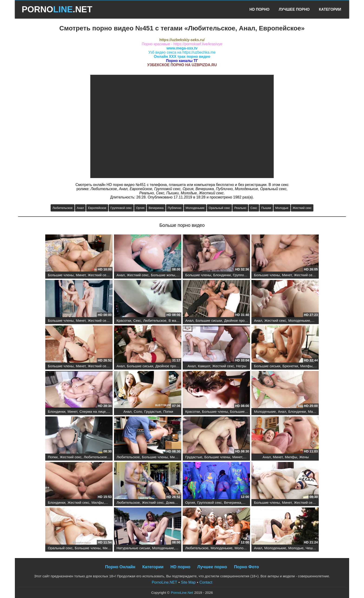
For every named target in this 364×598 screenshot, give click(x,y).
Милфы (306, 366)
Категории (330, 9)
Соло (138, 411)
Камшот (204, 366)
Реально (240, 208)
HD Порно (260, 9)
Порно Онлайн (120, 567)
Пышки (266, 208)
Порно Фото (246, 567)
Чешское (313, 548)
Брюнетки (290, 366)
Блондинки (222, 275)
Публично (175, 208)
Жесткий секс (302, 208)
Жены (304, 457)
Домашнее (174, 502)
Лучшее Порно (294, 9)
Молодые (282, 208)
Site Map (188, 582)
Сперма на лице (93, 411)
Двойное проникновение (244, 320)
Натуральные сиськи (133, 548)
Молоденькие (195, 208)
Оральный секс (219, 208)
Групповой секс (121, 208)
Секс (254, 208)
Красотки (124, 320)
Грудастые (153, 411)
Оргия (140, 208)
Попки (168, 411)
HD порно (180, 567)
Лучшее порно (212, 567)
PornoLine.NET (164, 582)
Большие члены (61, 275)
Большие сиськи (209, 320)
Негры (241, 366)
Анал (80, 208)
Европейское (97, 208)
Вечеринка (156, 208)
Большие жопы (163, 275)
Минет (81, 275)
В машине (177, 320)
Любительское (63, 208)
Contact (206, 582)
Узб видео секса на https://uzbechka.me (182, 52)
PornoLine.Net (182, 593)
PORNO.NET (57, 9)
